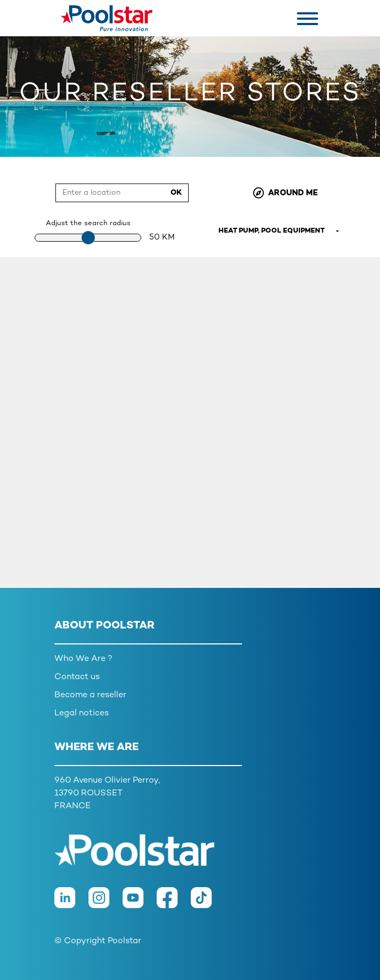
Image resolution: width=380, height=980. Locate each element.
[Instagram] (106, 903)
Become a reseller (90, 695)
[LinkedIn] (71, 903)
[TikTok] (207, 903)
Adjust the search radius (88, 224)
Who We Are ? (83, 659)
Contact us (77, 677)
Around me (285, 193)
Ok (176, 193)
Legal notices (82, 714)
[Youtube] (140, 903)
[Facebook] (174, 903)
